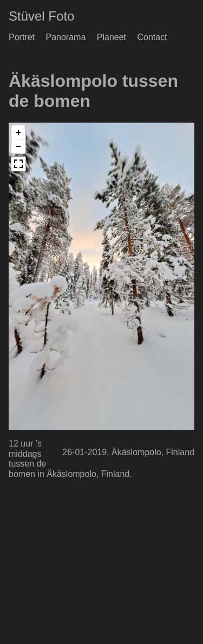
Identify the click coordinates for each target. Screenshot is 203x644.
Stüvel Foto (41, 16)
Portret (22, 37)
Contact (152, 37)
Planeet (112, 37)
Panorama (66, 37)
